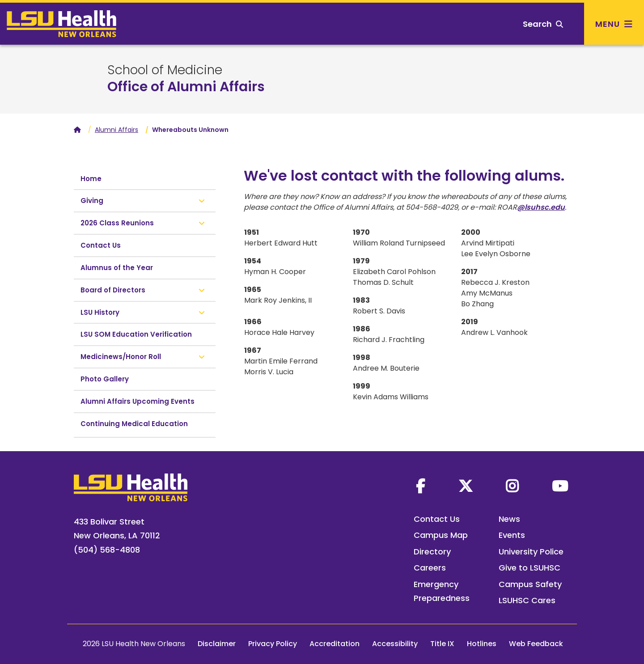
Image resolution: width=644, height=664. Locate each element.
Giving (92, 201)
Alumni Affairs (117, 130)
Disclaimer (217, 644)
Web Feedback (536, 644)
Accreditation (335, 644)
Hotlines (482, 644)
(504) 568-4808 (107, 550)
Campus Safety (530, 584)
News (509, 519)
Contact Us (101, 245)
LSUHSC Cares (527, 600)
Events (512, 535)
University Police (531, 552)
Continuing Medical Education (134, 424)
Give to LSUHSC (530, 568)
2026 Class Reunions (117, 223)
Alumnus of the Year (117, 268)
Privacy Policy (273, 644)
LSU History (100, 312)
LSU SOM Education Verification (136, 334)
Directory (432, 552)
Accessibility (395, 644)
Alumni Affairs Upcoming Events (138, 401)
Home (91, 179)
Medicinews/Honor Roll (121, 357)
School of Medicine (165, 70)
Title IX (442, 644)
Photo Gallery (105, 379)
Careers (430, 568)
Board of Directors (113, 290)
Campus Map (441, 535)
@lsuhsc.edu (541, 207)
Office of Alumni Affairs (186, 87)
